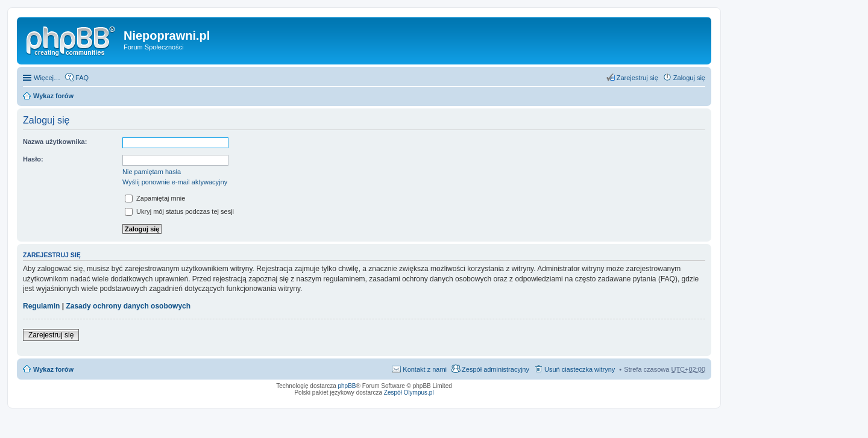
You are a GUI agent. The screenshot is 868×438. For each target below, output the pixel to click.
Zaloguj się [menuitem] (689, 78)
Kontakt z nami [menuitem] (425, 369)
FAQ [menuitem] (82, 78)
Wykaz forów (53, 96)
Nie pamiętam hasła (152, 172)
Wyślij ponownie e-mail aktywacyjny (175, 182)
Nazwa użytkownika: (55, 142)
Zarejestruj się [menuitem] (637, 78)
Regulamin (41, 306)
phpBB (347, 386)
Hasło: (33, 159)
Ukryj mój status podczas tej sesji (179, 211)
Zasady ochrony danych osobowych (128, 306)
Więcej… (47, 78)
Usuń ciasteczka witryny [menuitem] (580, 369)
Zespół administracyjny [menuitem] (495, 369)
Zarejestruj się (51, 335)
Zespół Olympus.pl (409, 393)
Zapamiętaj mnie (155, 198)
